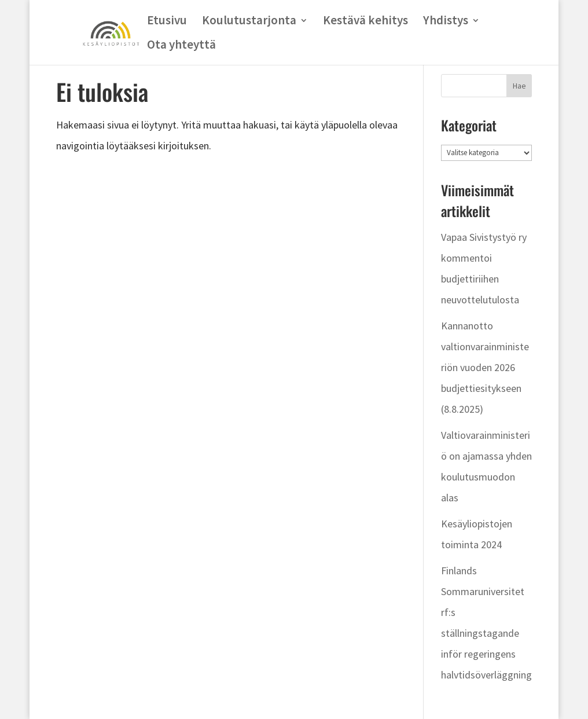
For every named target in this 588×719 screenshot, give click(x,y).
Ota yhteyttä (181, 46)
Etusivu (167, 22)
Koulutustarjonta (249, 22)
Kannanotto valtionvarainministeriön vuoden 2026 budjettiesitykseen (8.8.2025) (485, 367)
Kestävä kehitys (365, 22)
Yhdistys (446, 22)
